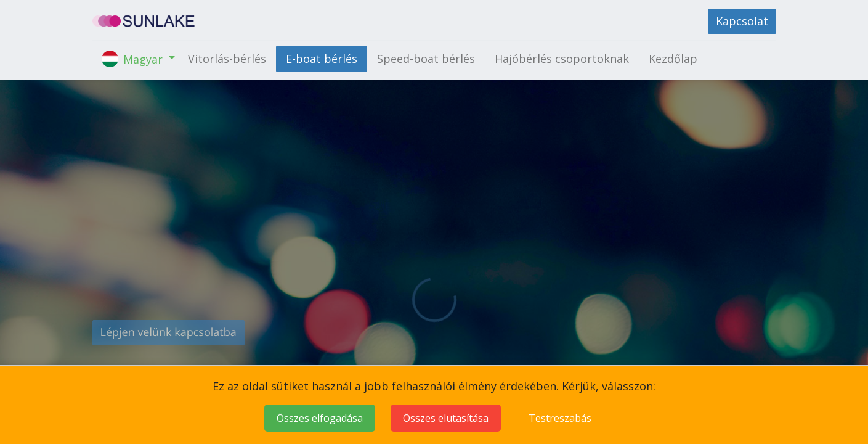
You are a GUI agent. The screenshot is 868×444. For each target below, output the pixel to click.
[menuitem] (227, 59)
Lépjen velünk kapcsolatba (168, 332)
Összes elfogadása (320, 418)
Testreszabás (560, 418)
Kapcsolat (742, 21)
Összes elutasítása (446, 418)
